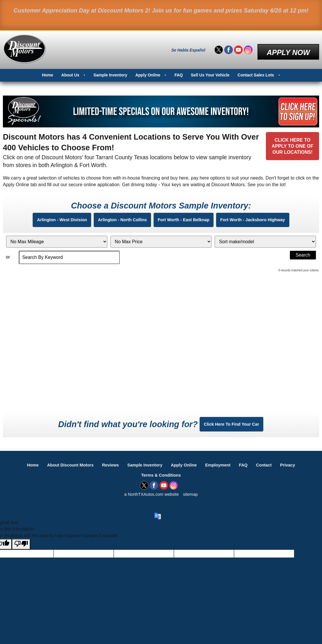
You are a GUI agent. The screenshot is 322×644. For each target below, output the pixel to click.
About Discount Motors (61, 474)
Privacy (300, 474)
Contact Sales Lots (256, 70)
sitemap (193, 506)
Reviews (105, 474)
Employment (224, 474)
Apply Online (148, 70)
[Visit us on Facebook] (229, 47)
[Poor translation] (21, 556)
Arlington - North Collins (116, 218)
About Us (70, 70)
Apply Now (288, 47)
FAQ (179, 70)
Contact (274, 474)
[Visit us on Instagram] (248, 47)
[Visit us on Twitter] (219, 47)
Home (48, 70)
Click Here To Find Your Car (231, 430)
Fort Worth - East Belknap (188, 218)
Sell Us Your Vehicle (210, 70)
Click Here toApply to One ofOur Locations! (290, 146)
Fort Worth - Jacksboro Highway (270, 218)
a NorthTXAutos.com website (151, 506)
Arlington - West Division (44, 218)
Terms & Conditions (161, 485)
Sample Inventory (110, 70)
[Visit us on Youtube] (238, 47)
